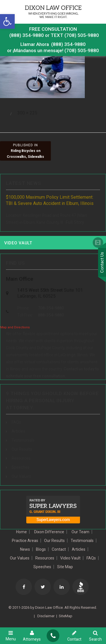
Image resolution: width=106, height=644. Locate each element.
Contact (59, 549)
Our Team (80, 532)
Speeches (20, 467)
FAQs (16, 422)
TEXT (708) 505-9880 (75, 35)
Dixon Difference (49, 532)
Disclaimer (46, 616)
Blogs (41, 549)
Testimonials (23, 440)
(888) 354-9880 (27, 35)
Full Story (75, 222)
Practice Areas (25, 541)
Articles (18, 431)
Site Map (65, 567)
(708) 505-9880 (82, 50)
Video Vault (18, 243)
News (25, 549)
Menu (11, 636)
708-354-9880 (51, 308)
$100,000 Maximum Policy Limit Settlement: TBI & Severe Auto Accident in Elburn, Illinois (50, 200)
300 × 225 (27, 113)
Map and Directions (15, 327)
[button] (7, 21)
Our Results (22, 449)
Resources (21, 458)
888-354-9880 (51, 315)
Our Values (21, 476)
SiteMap (66, 616)
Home (21, 532)
